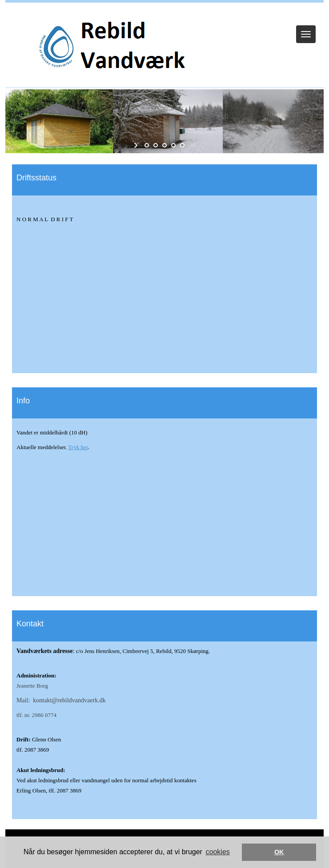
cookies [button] (218, 852)
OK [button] (279, 852)
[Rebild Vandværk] (111, 47)
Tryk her (78, 447)
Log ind (165, 14)
